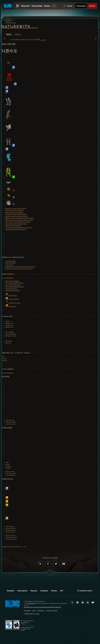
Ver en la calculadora (9, 278)
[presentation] (8, 6)
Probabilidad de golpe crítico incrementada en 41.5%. (20, 267)
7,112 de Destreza (10, 261)
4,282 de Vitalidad (10, 263)
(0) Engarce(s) (9, 265)
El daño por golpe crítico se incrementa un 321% (19, 269)
